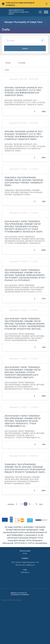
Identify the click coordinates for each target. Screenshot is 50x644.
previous (11, 504)
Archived (22, 63)
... (33, 504)
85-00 (25, 553)
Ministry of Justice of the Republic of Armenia (20, 594)
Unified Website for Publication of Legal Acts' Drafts (19, 12)
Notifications (25, 572)
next (41, 504)
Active (8, 63)
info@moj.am (30, 565)
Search (25, 48)
